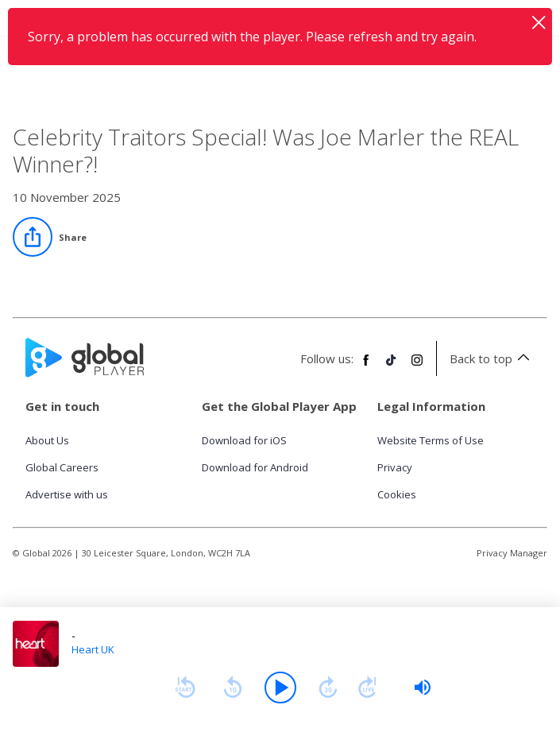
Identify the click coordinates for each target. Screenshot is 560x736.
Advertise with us (67, 494)
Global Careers (62, 467)
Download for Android (255, 467)
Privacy (395, 467)
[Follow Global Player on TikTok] (392, 366)
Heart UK (93, 649)
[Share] (50, 237)
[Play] (280, 688)
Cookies (397, 494)
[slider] (423, 688)
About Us (47, 440)
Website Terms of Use (431, 440)
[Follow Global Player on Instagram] (417, 366)
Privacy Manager (512, 553)
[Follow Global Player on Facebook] (366, 366)
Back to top (492, 358)
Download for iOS (244, 440)
